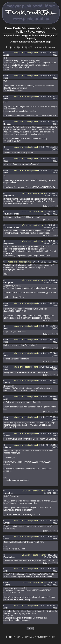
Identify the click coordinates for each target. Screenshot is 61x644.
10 (31, 47)
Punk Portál (13, 28)
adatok (28, 53)
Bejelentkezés (12, 35)
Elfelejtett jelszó (48, 35)
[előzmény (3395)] (50, 334)
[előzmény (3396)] (50, 320)
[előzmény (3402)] (50, 206)
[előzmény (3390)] (50, 411)
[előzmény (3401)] (50, 220)
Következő (41, 47)
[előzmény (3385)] (50, 531)
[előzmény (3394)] (50, 348)
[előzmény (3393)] (50, 361)
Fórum (31, 28)
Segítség (31, 38)
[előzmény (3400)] (50, 235)
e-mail (35, 53)
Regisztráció (29, 35)
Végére (52, 47)
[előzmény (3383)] (50, 563)
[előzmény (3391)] (50, 375)
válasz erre (19, 53)
